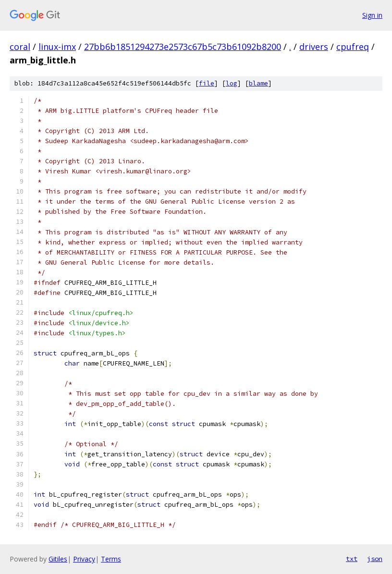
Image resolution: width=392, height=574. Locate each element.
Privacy (84, 559)
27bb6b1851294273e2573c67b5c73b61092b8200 (183, 47)
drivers (314, 47)
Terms (111, 559)
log (232, 83)
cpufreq (353, 47)
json (375, 559)
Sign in (372, 15)
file (207, 83)
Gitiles (58, 559)
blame (258, 83)
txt (352, 559)
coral (20, 47)
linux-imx (57, 47)
